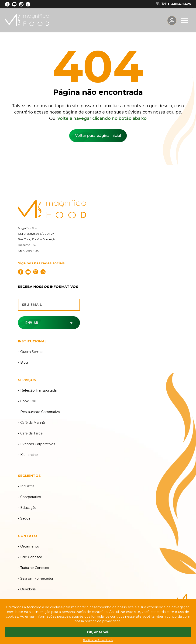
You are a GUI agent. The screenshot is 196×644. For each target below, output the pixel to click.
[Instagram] (21, 4)
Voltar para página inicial (98, 136)
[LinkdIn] (28, 4)
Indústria (27, 486)
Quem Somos (32, 352)
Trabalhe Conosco (35, 568)
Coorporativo (31, 497)
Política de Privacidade (98, 640)
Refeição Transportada (38, 390)
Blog (24, 362)
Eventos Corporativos (38, 444)
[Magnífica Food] (98, 210)
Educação (28, 508)
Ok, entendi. (98, 632)
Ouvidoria (28, 589)
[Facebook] (7, 4)
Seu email (32, 305)
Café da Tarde (31, 433)
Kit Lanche (29, 455)
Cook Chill (28, 401)
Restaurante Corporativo (40, 412)
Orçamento (30, 546)
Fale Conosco (31, 557)
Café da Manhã (33, 423)
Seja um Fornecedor (37, 579)
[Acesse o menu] (185, 21)
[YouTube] (14, 4)
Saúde (25, 518)
